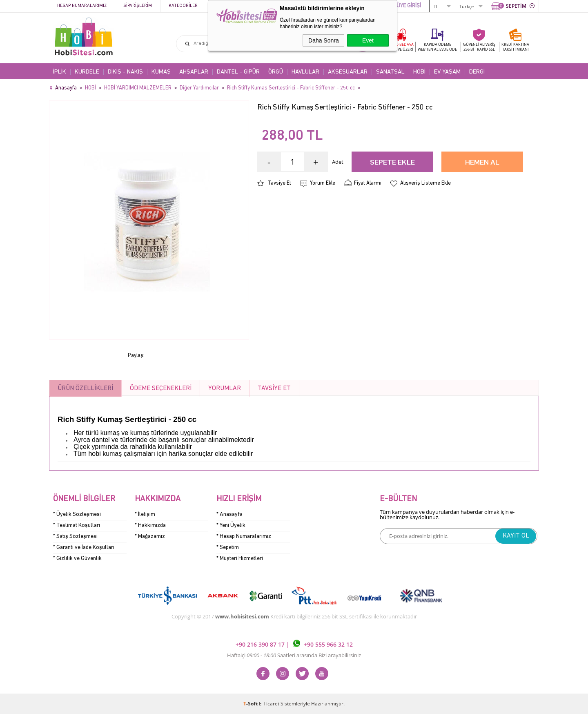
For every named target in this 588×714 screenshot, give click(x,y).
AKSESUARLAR (348, 72)
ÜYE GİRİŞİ (409, 6)
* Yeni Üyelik (231, 525)
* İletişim (145, 514)
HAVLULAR (305, 72)
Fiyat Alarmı (368, 183)
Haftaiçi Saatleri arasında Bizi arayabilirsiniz (294, 655)
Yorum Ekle (323, 183)
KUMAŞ (161, 72)
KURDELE (87, 72)
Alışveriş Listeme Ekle (425, 183)
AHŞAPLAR (194, 72)
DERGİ (477, 72)
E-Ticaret (269, 704)
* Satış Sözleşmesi (75, 537)
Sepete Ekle (392, 163)
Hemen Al (482, 163)
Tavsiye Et (280, 183)
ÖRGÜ (276, 72)
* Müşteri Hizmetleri (240, 559)
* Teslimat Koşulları (77, 525)
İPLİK (60, 72)
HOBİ (419, 72)
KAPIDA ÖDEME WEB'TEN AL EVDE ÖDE (437, 47)
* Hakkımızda (150, 525)
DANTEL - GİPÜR (238, 72)
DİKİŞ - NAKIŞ (125, 72)
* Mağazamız (150, 537)
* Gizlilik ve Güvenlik (77, 559)
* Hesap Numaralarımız (244, 537)
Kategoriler (183, 6)
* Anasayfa (229, 514)
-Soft (251, 704)
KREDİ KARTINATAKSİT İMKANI (515, 47)
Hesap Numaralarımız (82, 6)
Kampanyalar (229, 6)
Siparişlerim (138, 6)
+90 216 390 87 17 (261, 645)
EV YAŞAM (447, 72)
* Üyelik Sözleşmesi (77, 514)
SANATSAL (390, 72)
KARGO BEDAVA (400, 47)
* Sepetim (228, 548)
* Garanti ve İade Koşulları (84, 548)
